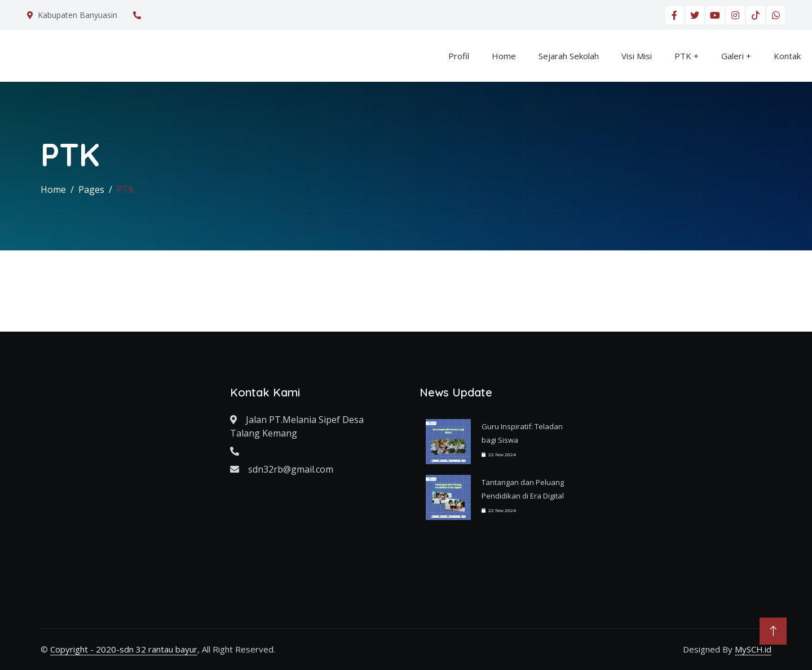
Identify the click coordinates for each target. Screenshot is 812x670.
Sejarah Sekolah (569, 56)
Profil (459, 56)
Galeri (732, 56)
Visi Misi (637, 56)
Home (504, 56)
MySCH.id (753, 649)
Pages (91, 189)
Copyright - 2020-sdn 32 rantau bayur (124, 649)
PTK (683, 56)
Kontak (787, 56)
